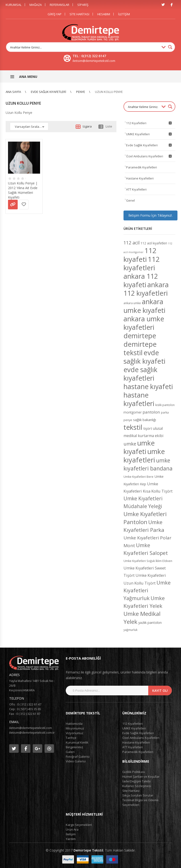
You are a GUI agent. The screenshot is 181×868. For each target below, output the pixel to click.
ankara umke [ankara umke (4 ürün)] (132, 303)
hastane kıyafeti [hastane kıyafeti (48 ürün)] (148, 386)
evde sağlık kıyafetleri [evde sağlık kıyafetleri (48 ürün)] (140, 374)
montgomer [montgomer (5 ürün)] (133, 412)
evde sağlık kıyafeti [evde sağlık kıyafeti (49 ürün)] (144, 357)
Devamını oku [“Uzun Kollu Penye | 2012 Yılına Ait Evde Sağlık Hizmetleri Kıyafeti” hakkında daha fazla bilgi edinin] (13, 205)
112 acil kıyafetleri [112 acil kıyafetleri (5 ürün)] (154, 243)
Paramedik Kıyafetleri (142, 167)
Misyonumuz (75, 728)
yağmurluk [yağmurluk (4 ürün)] (130, 630)
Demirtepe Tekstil (88, 850)
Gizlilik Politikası (134, 772)
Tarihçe (71, 738)
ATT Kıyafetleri (136, 189)
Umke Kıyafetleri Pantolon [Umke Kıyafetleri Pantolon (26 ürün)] (145, 518)
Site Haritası (79, 14)
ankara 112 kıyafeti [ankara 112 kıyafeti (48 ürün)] (141, 280)
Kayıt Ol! (160, 691)
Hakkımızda (74, 724)
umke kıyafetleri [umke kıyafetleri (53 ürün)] (144, 456)
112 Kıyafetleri (150, 123)
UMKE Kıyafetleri (150, 134)
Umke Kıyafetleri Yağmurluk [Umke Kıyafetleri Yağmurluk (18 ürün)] (147, 590)
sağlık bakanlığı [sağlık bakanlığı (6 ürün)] (145, 420)
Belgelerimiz (74, 747)
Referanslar (60, 5)
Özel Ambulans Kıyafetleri (150, 156)
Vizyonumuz (75, 733)
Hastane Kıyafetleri (140, 178)
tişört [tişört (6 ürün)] (148, 428)
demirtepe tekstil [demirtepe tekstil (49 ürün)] (140, 348)
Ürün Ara (72, 829)
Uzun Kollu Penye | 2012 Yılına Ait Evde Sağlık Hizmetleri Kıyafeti (23, 190)
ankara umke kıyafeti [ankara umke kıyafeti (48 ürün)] (144, 306)
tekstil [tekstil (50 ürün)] (133, 427)
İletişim (124, 14)
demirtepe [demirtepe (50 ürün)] (140, 336)
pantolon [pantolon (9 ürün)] (151, 412)
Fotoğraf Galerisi (78, 757)
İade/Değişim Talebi (136, 781)
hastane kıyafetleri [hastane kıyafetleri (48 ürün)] (139, 399)
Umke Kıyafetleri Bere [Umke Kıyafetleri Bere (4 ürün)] (138, 477)
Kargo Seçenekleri (79, 825)
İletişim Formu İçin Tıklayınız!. (150, 215)
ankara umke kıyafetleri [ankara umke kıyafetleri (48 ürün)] (144, 323)
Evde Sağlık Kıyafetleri (49, 92)
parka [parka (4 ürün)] (165, 412)
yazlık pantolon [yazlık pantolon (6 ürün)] (150, 622)
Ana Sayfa (13, 92)
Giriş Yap (55, 14)
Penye (81, 92)
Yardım (71, 839)
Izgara (87, 126)
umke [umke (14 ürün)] (130, 444)
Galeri (70, 752)
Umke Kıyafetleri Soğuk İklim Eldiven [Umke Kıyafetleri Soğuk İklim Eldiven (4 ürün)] (148, 561)
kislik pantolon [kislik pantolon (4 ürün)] (165, 405)
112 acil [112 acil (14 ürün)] (132, 243)
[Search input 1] (84, 47)
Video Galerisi (76, 761)
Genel (130, 200)
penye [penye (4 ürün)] (128, 420)
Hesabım (104, 14)
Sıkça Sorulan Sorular (138, 795)
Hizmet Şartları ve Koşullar (141, 776)
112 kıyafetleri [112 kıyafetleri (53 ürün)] (142, 263)
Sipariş (83, 5)
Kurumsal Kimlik (77, 742)
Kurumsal (14, 5)
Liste (109, 126)
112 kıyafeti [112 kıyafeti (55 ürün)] (140, 255)
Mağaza (36, 5)
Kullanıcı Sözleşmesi (137, 786)
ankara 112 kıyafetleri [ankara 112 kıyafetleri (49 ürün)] (146, 289)
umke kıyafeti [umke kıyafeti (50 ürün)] (139, 447)
